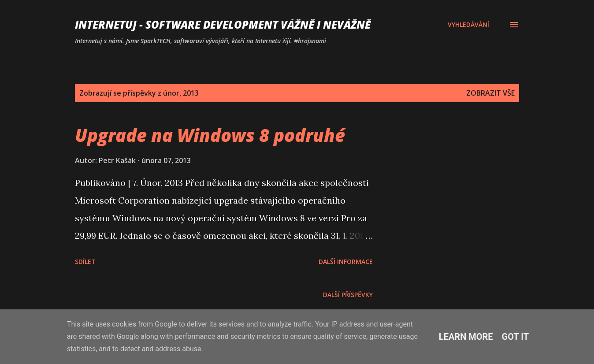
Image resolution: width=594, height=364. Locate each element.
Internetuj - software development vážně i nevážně (223, 24)
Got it (516, 337)
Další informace (346, 262)
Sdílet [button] (85, 262)
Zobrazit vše (490, 93)
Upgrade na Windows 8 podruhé (210, 135)
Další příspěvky (348, 295)
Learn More (466, 337)
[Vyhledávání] (468, 25)
